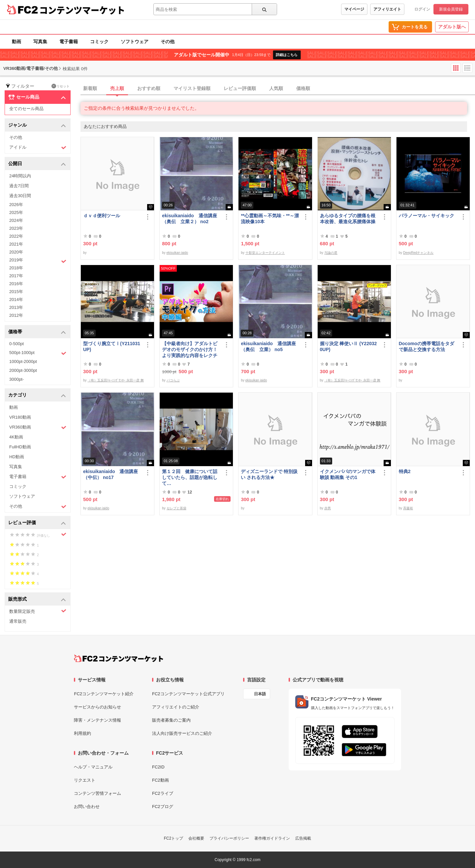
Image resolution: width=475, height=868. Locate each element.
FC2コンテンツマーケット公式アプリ (188, 694)
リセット (61, 86)
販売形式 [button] (37, 599)
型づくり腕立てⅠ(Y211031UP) (112, 346)
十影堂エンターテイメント (265, 253)
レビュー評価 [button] (37, 523)
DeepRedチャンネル (418, 253)
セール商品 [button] (37, 97)
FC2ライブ (163, 793)
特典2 (405, 471)
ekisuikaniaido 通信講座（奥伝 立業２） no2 (189, 219)
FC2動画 (160, 780)
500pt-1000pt (38, 353)
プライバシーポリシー (229, 838)
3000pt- (16, 379)
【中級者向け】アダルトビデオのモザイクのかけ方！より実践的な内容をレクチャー (190, 350)
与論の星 (331, 253)
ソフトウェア (135, 42)
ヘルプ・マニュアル (93, 767)
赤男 (328, 508)
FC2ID (158, 767)
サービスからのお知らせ (97, 707)
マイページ (354, 9)
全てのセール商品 (26, 109)
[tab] (278, 89)
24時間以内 (20, 176)
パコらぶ (173, 380)
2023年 (16, 228)
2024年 (16, 220)
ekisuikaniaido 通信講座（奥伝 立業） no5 (268, 346)
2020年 (16, 252)
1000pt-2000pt (23, 361)
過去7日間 (19, 186)
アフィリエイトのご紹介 (176, 707)
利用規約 (82, 733)
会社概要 (196, 838)
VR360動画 (38, 427)
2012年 (16, 315)
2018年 (16, 268)
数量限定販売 (38, 611)
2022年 (16, 236)
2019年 (38, 261)
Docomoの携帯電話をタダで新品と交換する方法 (427, 346)
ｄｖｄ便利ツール (102, 216)
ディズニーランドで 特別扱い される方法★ (269, 474)
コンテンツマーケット (82, 10)
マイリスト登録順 (192, 88)
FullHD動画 (20, 447)
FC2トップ (174, 838)
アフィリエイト (387, 9)
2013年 (16, 307)
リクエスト (85, 780)
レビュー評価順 (240, 88)
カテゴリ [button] (37, 395)
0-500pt (16, 344)
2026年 (16, 205)
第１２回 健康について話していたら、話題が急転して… (190, 477)
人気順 (276, 88)
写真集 (40, 42)
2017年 (16, 276)
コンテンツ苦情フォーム (97, 793)
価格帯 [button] (37, 332)
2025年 (16, 212)
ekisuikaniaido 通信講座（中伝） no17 (111, 474)
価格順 (303, 88)
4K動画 (16, 437)
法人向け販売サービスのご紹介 (182, 733)
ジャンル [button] (37, 125)
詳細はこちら (287, 55)
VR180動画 (20, 417)
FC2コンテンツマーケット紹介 (104, 694)
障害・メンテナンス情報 (97, 720)
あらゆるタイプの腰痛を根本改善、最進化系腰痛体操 (348, 219)
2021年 (16, 244)
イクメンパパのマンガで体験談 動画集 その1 (348, 474)
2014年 (16, 299)
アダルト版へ (452, 27)
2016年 (16, 284)
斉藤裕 (408, 508)
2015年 (16, 292)
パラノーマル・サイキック (427, 216)
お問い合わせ (87, 807)
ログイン (422, 9)
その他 (168, 42)
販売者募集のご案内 (171, 720)
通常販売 (18, 621)
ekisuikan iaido (177, 253)
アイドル (38, 148)
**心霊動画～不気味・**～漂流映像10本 (270, 219)
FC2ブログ (163, 807)
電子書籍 (69, 42)
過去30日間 (20, 196)
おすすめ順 (149, 88)
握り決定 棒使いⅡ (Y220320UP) (348, 346)
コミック (99, 42)
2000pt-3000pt (23, 370)
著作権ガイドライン (272, 838)
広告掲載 (303, 838)
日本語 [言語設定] (260, 694)
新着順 (90, 88)
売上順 (117, 88)
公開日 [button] (37, 164)
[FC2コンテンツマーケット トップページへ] (119, 658)
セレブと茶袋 (176, 508)
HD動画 (17, 457)
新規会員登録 (451, 9)
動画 (16, 42)
